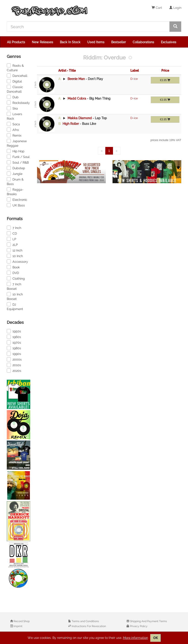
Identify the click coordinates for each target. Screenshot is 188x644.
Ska (12, 108)
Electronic (17, 199)
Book (13, 267)
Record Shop (21, 621)
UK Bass (16, 205)
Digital (14, 81)
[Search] (88, 27)
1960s (14, 337)
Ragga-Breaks (15, 192)
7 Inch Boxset (14, 286)
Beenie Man (76, 79)
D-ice (134, 79)
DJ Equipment (15, 306)
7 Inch (14, 228)
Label (135, 71)
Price (165, 71)
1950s (14, 331)
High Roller (71, 124)
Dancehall (17, 75)
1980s (14, 348)
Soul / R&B (18, 162)
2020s (14, 370)
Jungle (15, 174)
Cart (157, 8)
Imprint (18, 626)
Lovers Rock (14, 116)
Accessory (17, 261)
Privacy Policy (138, 626)
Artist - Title (67, 71)
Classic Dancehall (15, 89)
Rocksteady (18, 103)
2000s (14, 359)
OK (155, 638)
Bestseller (119, 42)
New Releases (42, 42)
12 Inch (15, 250)
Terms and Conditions (85, 621)
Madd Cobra (77, 98)
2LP (12, 244)
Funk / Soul (18, 157)
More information (135, 638)
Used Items (96, 42)
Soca (13, 124)
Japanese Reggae (17, 143)
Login (175, 8)
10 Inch (15, 256)
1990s (14, 354)
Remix (14, 135)
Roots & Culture (15, 68)
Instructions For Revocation (88, 626)
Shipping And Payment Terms (148, 621)
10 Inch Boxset (15, 296)
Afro (13, 130)
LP (12, 239)
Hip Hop (16, 151)
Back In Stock (70, 42)
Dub (13, 97)
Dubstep (16, 168)
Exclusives (169, 42)
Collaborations (143, 42)
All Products (16, 42)
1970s (14, 342)
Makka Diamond (80, 118)
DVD (13, 273)
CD (12, 233)
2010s (14, 365)
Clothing (16, 278)
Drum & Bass (15, 181)
